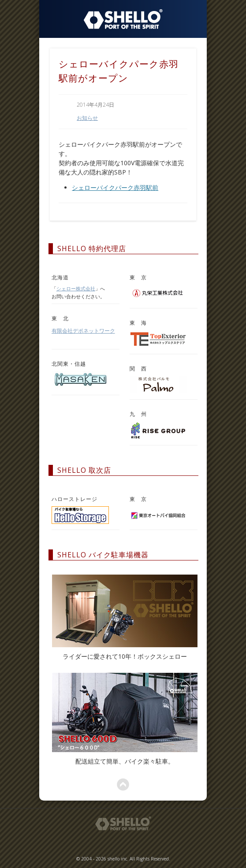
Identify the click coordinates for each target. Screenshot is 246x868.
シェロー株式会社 (76, 288)
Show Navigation (190, 18)
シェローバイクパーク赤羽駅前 (115, 187)
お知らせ (87, 118)
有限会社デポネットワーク (83, 331)
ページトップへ (123, 785)
